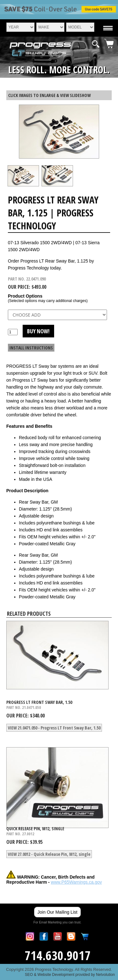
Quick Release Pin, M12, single (35, 829)
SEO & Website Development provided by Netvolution (70, 975)
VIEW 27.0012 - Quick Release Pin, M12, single (49, 854)
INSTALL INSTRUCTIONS (31, 348)
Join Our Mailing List (57, 912)
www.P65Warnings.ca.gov (76, 882)
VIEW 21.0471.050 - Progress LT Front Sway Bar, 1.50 (54, 728)
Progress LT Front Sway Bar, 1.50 (39, 702)
